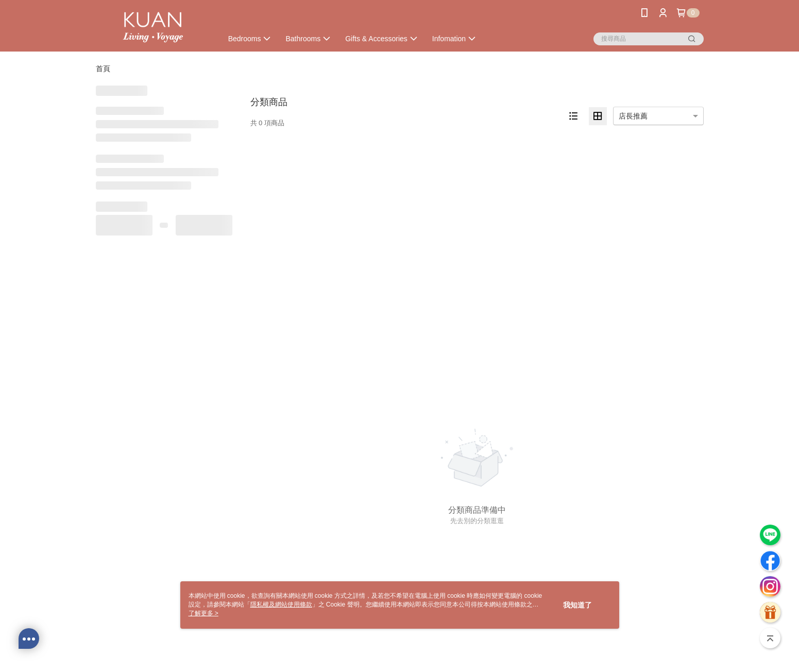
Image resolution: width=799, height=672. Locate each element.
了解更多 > (203, 613)
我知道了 (577, 605)
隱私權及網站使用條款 (281, 604)
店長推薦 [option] (633, 116)
